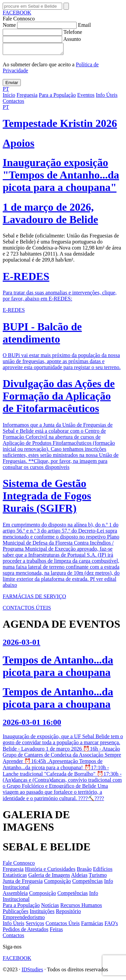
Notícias (50, 907)
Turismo (98, 877)
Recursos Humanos (81, 907)
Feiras (56, 931)
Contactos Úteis (63, 925)
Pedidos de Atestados (26, 931)
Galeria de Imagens (49, 877)
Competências (88, 883)
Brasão (84, 871)
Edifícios (103, 871)
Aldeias (79, 877)
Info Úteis (107, 97)
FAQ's (111, 925)
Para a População (57, 97)
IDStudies (32, 971)
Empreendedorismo (24, 919)
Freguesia (27, 97)
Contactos (13, 103)
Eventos (86, 97)
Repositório (68, 913)
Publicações (15, 913)
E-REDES (14, 312)
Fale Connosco (19, 865)
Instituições (42, 913)
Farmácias (92, 925)
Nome (40, 25)
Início (9, 97)
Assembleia (15, 895)
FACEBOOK (17, 13)
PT (6, 91)
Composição (57, 883)
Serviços (35, 925)
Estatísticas (15, 877)
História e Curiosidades (50, 871)
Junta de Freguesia (23, 883)
